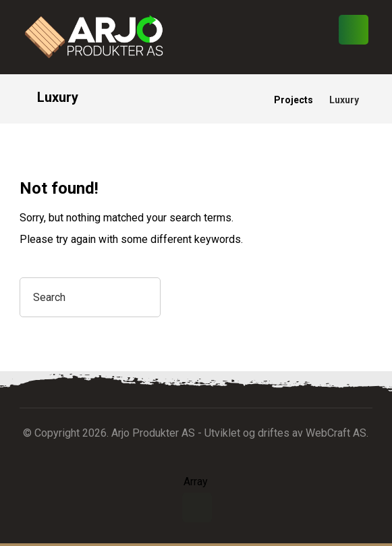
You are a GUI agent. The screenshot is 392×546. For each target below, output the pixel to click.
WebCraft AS (336, 433)
